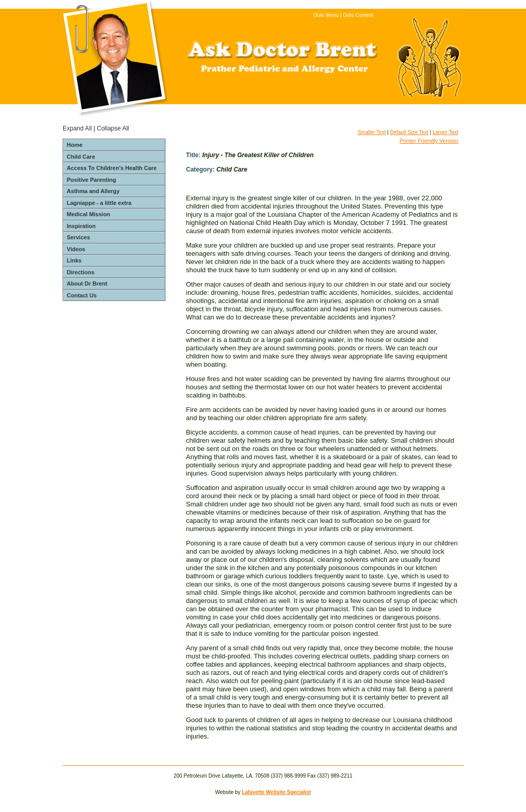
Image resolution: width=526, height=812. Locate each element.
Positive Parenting (91, 180)
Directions (81, 272)
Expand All (77, 128)
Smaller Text (372, 132)
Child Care (81, 157)
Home (75, 145)
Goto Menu (326, 15)
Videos (76, 249)
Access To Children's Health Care (112, 168)
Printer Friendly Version (429, 141)
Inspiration (81, 226)
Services (78, 237)
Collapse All (113, 128)
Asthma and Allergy (93, 191)
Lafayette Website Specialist (276, 792)
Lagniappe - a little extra (99, 203)
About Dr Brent (87, 284)
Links (74, 260)
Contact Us (82, 295)
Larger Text (445, 132)
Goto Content (358, 15)
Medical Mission (88, 214)
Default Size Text (409, 132)
